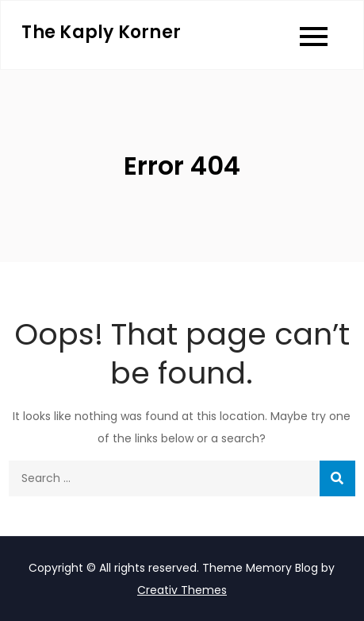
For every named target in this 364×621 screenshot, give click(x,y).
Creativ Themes (182, 590)
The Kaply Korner (101, 32)
